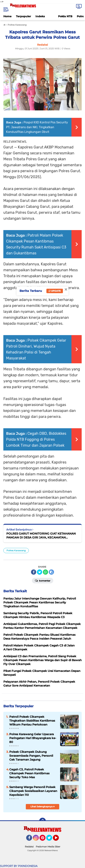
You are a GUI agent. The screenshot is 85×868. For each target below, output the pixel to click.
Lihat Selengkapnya (43, 806)
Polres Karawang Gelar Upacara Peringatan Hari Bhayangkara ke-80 (33, 738)
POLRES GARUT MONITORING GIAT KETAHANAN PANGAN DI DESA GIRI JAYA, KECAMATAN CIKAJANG (41, 536)
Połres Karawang (16, 550)
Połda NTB (65, 16)
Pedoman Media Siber (48, 847)
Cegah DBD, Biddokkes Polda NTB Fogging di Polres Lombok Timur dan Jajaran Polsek (36, 439)
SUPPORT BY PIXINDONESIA (19, 866)
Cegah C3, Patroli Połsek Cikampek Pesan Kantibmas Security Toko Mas (29, 773)
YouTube (58, 839)
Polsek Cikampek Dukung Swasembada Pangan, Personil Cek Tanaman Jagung (31, 756)
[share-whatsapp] (45, 572)
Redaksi (29, 847)
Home (7, 16)
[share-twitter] (40, 572)
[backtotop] (42, 821)
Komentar (43, 580)
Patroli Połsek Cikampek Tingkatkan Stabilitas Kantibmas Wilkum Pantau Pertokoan (32, 721)
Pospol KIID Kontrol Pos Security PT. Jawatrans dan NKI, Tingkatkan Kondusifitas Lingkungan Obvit (37, 127)
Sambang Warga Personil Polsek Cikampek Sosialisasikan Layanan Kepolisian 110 (33, 791)
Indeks (40, 16)
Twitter (51, 839)
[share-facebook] (34, 572)
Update (55, 291)
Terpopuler (23, 16)
